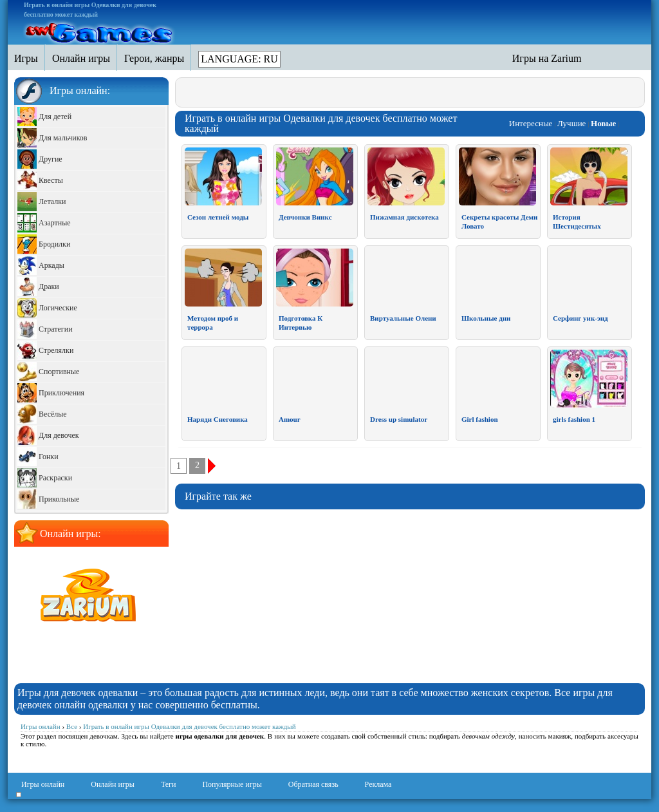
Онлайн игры (113, 784)
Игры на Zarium (547, 58)
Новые (603, 123)
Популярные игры (232, 784)
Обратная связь (313, 784)
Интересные (531, 123)
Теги (169, 784)
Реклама (378, 784)
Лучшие (571, 123)
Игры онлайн (43, 784)
